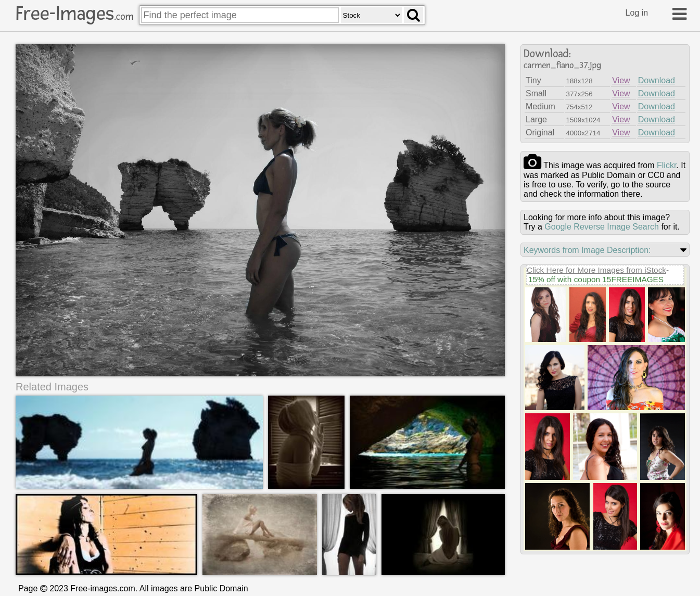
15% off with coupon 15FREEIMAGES (596, 279)
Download (657, 80)
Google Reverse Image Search (602, 227)
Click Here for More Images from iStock (596, 270)
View (621, 80)
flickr (666, 165)
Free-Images (74, 14)
